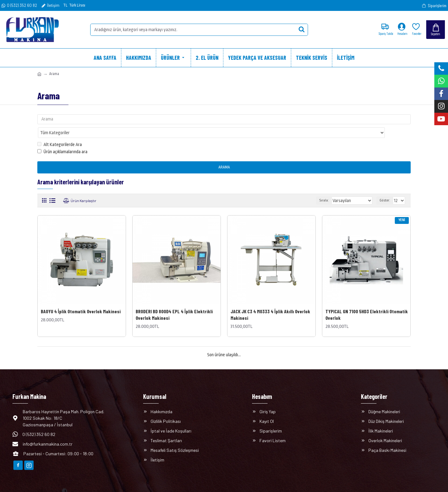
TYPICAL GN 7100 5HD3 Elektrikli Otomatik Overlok (367, 302)
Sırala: (331, 189)
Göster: (386, 189)
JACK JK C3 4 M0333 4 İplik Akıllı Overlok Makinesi (270, 302)
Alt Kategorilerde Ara (60, 133)
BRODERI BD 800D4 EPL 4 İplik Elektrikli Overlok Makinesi (174, 302)
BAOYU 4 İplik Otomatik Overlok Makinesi (81, 299)
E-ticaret (220, 484)
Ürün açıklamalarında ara (62, 140)
